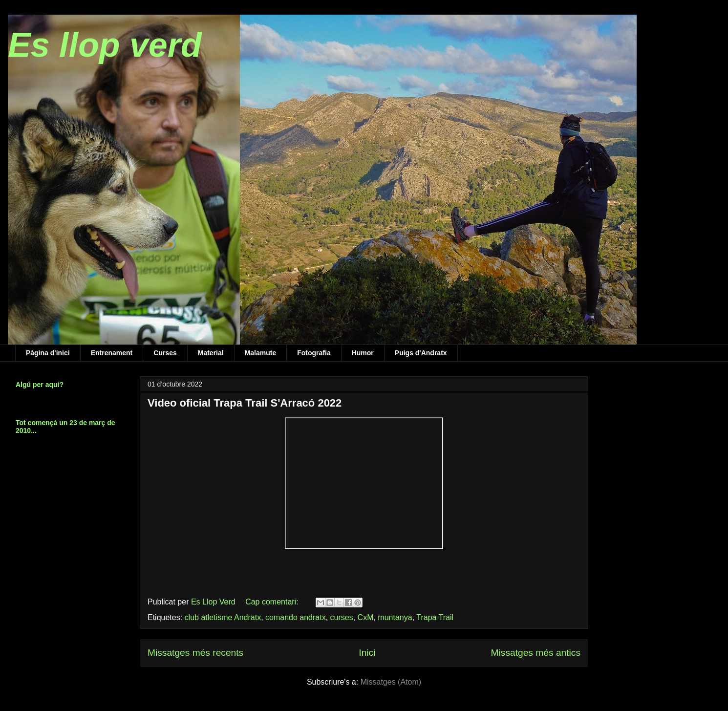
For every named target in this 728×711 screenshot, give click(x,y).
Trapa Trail (435, 617)
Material (211, 353)
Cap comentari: (273, 602)
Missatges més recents (195, 653)
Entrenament (112, 353)
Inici (367, 653)
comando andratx (296, 617)
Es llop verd (105, 45)
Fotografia (314, 353)
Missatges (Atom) (391, 682)
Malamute (261, 353)
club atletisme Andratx (223, 617)
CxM (366, 617)
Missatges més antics (536, 653)
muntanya (395, 617)
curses (342, 617)
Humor (363, 353)
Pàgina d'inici (48, 353)
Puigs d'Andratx (421, 353)
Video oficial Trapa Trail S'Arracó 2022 (245, 403)
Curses (165, 353)
